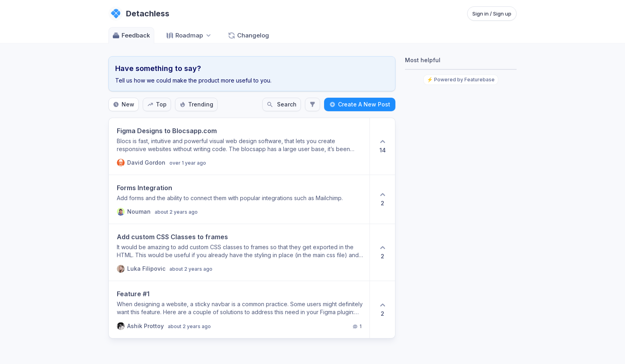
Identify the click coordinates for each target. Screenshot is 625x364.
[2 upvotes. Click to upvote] (382, 199)
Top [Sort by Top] (157, 104)
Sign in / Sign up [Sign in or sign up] (492, 14)
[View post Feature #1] (239, 310)
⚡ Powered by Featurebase (461, 80)
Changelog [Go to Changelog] (248, 35)
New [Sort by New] (124, 104)
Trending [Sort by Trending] (196, 104)
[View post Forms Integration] (239, 199)
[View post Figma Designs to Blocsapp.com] (239, 146)
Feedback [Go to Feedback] (131, 35)
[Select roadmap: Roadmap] (189, 35)
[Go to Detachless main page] (139, 14)
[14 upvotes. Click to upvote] (382, 146)
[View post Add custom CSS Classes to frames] (239, 252)
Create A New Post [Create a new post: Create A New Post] (360, 104)
